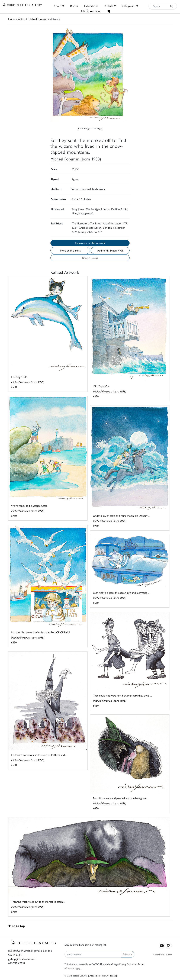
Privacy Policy (126, 964)
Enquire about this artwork (90, 243)
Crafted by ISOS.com (162, 954)
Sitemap (114, 976)
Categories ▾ (130, 6)
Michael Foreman (38, 19)
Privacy (105, 976)
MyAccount (91, 11)
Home (12, 19)
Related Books (90, 258)
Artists (22, 19)
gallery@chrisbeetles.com (22, 959)
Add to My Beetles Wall (110, 250)
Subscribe (128, 954)
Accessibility (95, 976)
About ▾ (59, 6)
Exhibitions (91, 6)
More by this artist (70, 250)
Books (74, 6)
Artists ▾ (110, 6)
